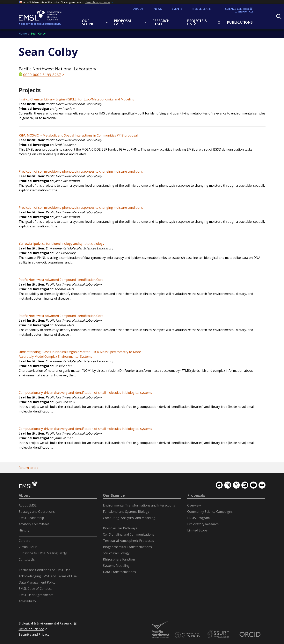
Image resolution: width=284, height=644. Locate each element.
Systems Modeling (116, 566)
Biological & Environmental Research (46, 623)
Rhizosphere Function (119, 559)
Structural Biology (116, 553)
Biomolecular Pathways (120, 528)
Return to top (29, 468)
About (24, 495)
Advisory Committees (34, 524)
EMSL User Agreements (36, 595)
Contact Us (27, 560)
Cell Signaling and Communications (129, 534)
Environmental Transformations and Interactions (139, 505)
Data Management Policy (37, 582)
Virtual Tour (28, 547)
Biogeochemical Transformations (127, 547)
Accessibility (27, 601)
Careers (24, 541)
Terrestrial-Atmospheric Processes (128, 541)
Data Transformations (119, 572)
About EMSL (28, 505)
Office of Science (31, 629)
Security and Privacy (34, 634)
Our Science (114, 495)
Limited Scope (197, 530)
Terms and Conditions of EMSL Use (44, 570)
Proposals (196, 495)
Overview (194, 505)
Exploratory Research (203, 524)
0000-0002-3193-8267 (42, 75)
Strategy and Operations (37, 512)
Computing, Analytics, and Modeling (129, 518)
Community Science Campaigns (210, 512)
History (24, 530)
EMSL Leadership (31, 518)
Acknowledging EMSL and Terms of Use (48, 576)
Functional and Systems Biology (126, 512)
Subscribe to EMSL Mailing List (41, 553)
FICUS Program (198, 518)
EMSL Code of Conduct (35, 589)
